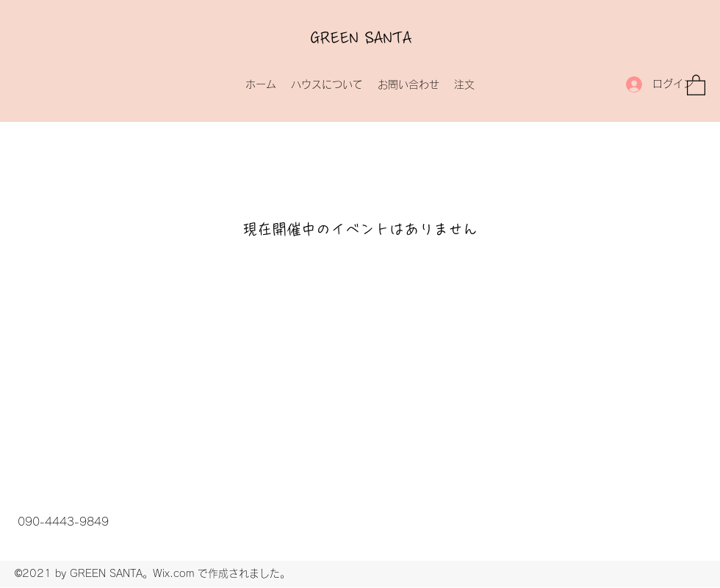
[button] (696, 84)
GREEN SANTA (361, 38)
